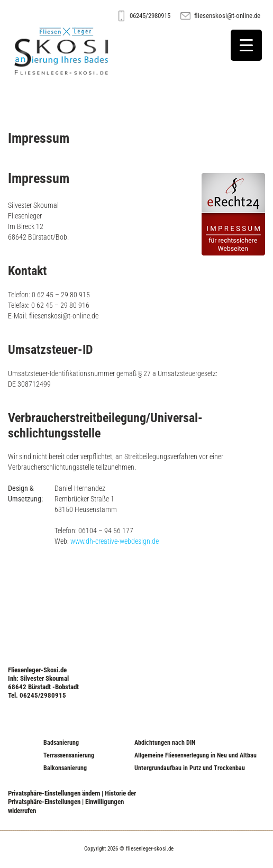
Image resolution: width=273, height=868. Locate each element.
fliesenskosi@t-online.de (227, 16)
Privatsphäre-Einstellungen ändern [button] (54, 793)
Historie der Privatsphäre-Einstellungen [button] (72, 797)
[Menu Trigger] (246, 45)
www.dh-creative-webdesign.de (115, 541)
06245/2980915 (150, 16)
